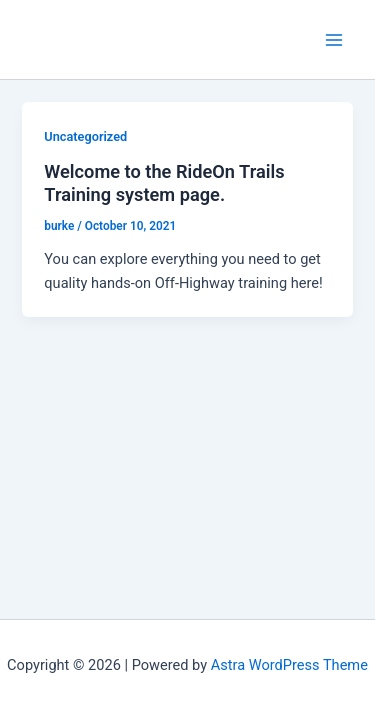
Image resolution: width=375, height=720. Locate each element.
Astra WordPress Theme (289, 665)
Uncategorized (85, 136)
